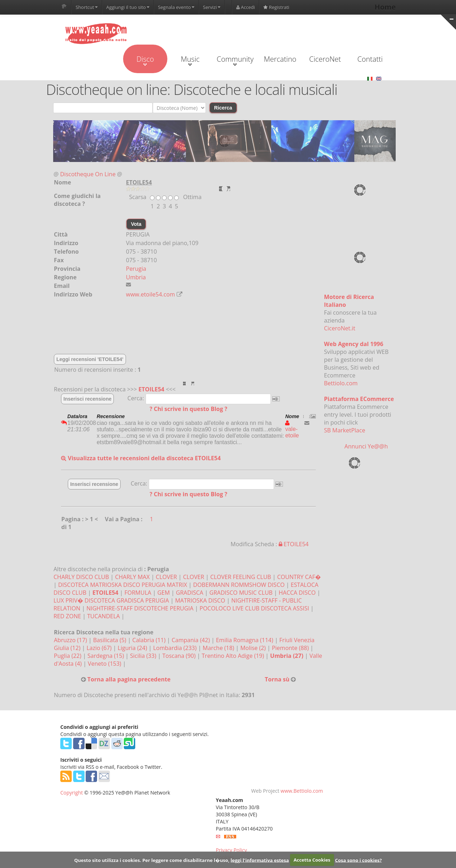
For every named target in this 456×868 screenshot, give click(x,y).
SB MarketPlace (344, 430)
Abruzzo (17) (71, 640)
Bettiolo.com (341, 383)
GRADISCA (190, 593)
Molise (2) (254, 648)
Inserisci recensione (88, 399)
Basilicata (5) (110, 640)
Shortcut (87, 7)
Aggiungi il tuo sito (128, 7)
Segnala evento (176, 7)
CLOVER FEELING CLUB (240, 577)
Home (385, 7)
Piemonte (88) (291, 648)
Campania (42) (191, 640)
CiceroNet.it (340, 328)
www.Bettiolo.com (302, 791)
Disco (145, 60)
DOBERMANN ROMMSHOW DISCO (239, 585)
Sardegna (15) (106, 656)
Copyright (72, 793)
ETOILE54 (151, 389)
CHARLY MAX (132, 577)
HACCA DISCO (297, 593)
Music (190, 60)
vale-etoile (292, 429)
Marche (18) (219, 648)
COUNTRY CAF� (299, 577)
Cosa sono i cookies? (358, 860)
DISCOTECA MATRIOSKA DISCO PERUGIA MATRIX (123, 585)
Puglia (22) (68, 656)
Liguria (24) (133, 648)
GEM (164, 593)
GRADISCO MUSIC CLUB (241, 593)
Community (235, 60)
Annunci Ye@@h (366, 446)
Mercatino (280, 59)
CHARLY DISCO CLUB (81, 577)
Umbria (136, 277)
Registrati (276, 7)
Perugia (136, 269)
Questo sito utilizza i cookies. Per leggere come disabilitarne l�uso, (152, 860)
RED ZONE (67, 616)
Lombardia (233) (176, 648)
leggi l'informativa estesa (260, 860)
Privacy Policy (231, 850)
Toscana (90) (180, 656)
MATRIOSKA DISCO (200, 600)
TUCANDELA (103, 616)
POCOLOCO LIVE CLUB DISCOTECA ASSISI (254, 608)
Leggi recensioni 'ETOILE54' (90, 359)
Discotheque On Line (88, 174)
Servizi (212, 7)
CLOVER (166, 577)
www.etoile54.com (150, 294)
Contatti (370, 59)
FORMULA (138, 593)
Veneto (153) (105, 664)
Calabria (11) (150, 640)
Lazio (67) (100, 648)
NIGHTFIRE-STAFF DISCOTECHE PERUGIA (140, 608)
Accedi (246, 7)
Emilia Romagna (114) (245, 640)
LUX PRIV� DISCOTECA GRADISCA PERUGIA (111, 600)
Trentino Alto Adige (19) (234, 656)
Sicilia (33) (144, 656)
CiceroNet (325, 59)
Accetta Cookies (312, 860)
